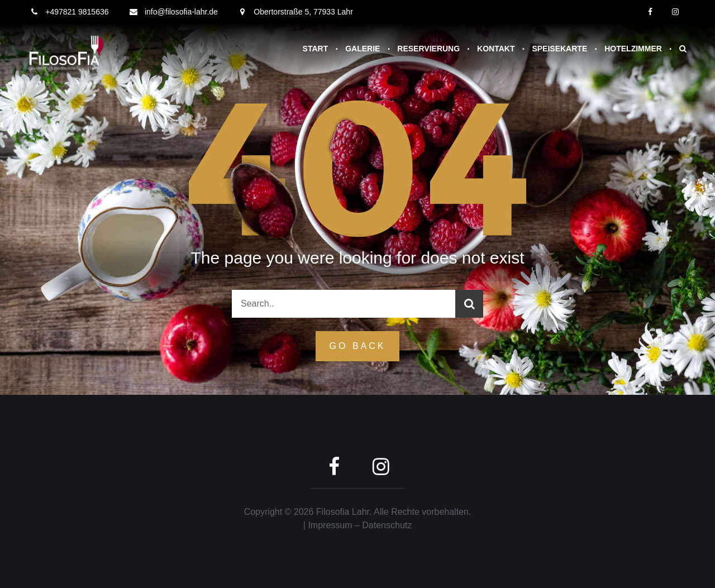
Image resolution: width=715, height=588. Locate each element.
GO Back (358, 346)
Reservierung (428, 49)
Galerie (363, 49)
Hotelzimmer (633, 49)
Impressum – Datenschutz (360, 525)
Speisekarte (559, 49)
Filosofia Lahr (343, 512)
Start (316, 49)
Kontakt (496, 49)
